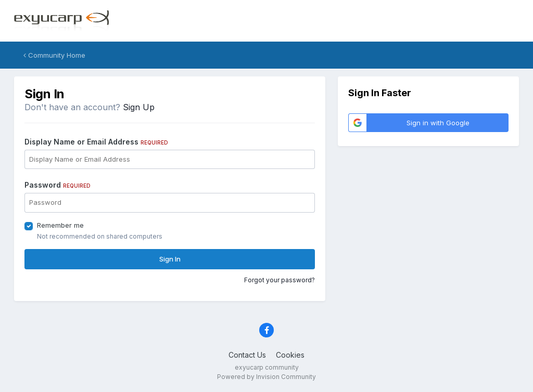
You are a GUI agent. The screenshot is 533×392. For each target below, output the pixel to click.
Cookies (290, 355)
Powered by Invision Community (266, 377)
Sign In (170, 259)
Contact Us (247, 355)
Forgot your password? (280, 280)
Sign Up (139, 107)
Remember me (60, 225)
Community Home (54, 55)
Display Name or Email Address (96, 142)
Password (58, 185)
